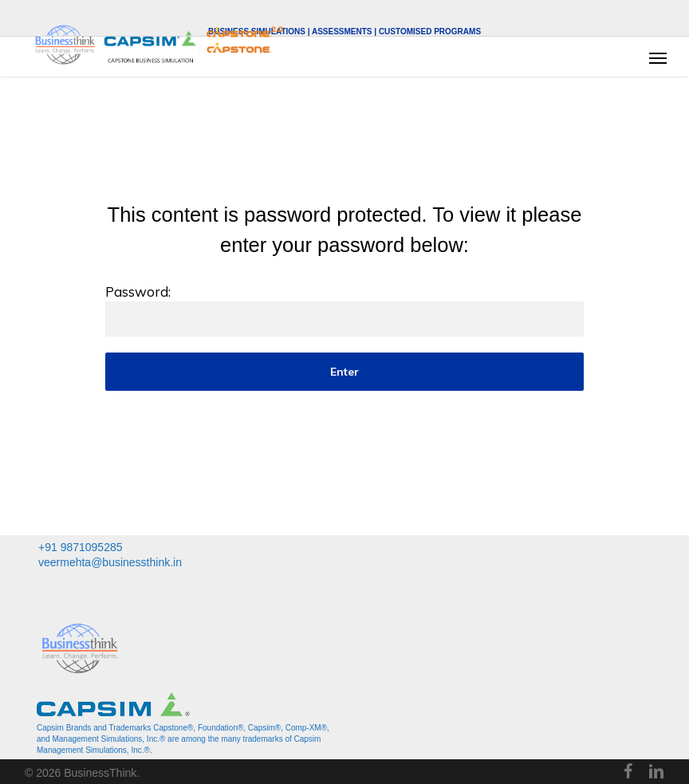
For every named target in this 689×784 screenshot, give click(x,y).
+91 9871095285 (81, 547)
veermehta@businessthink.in (110, 562)
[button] (658, 57)
